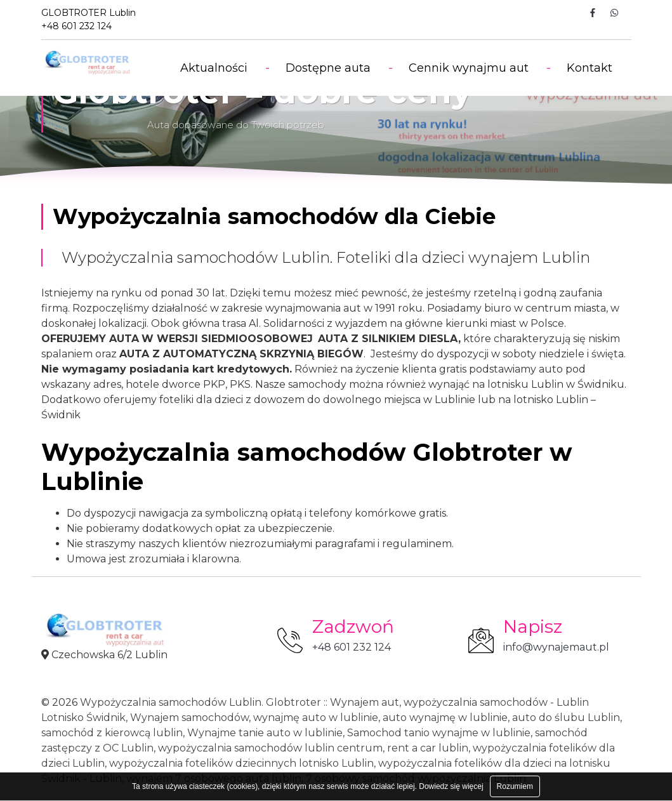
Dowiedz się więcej (451, 786)
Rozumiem (515, 786)
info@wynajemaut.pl (556, 647)
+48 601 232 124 (352, 647)
